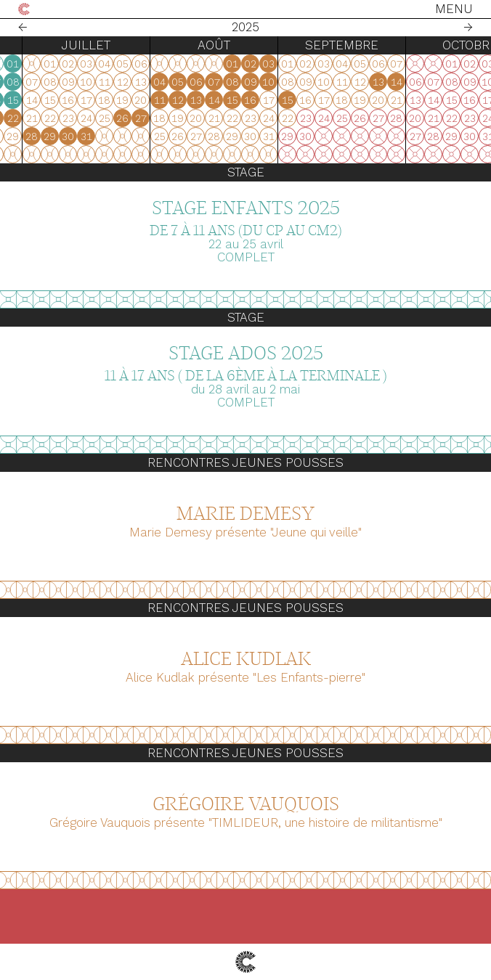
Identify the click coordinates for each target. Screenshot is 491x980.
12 (179, 100)
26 (179, 136)
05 (179, 82)
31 (88, 136)
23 (125, 136)
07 (215, 82)
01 (234, 64)
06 (198, 82)
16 (125, 118)
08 (234, 82)
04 (161, 82)
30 (69, 136)
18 (161, 118)
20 (197, 118)
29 (51, 136)
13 (198, 100)
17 (143, 118)
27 (15, 136)
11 (161, 100)
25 (161, 136)
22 (234, 118)
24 (143, 136)
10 (143, 100)
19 (179, 118)
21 (216, 118)
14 (216, 100)
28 (33, 136)
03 (143, 82)
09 (125, 100)
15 (234, 100)
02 (125, 82)
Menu (454, 9)
